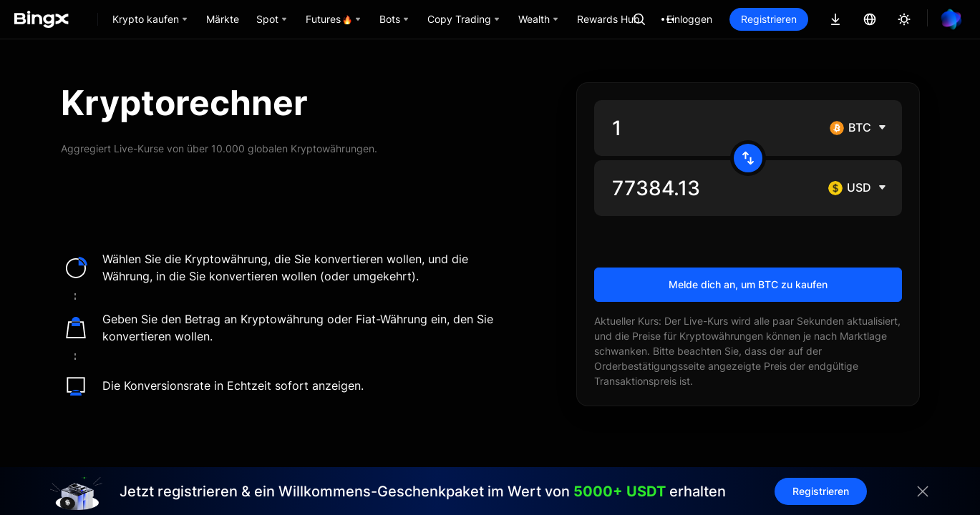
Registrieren (769, 19)
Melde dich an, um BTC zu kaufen (748, 284)
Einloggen (689, 19)
